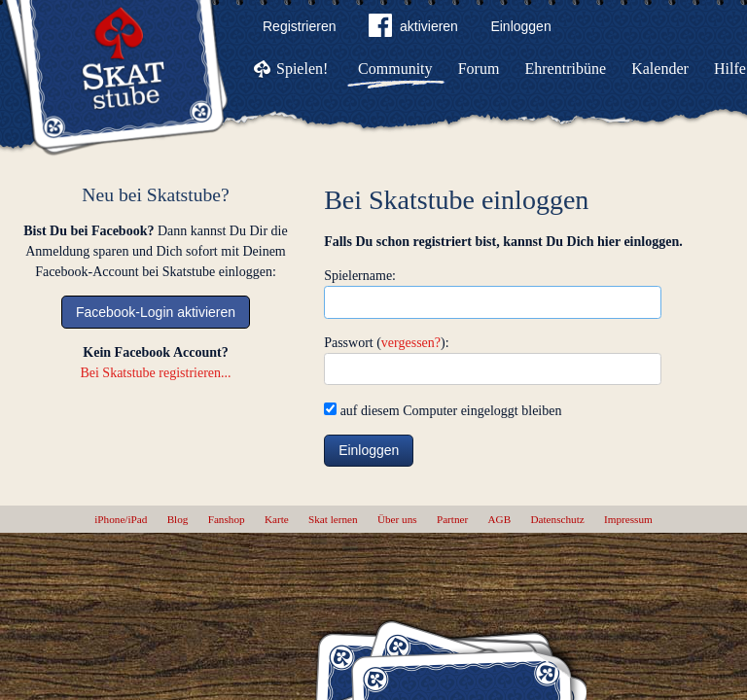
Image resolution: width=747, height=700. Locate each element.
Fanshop (227, 519)
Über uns (397, 519)
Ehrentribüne (566, 69)
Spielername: (360, 276)
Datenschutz (557, 519)
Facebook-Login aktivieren (156, 312)
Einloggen (520, 26)
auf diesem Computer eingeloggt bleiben (443, 411)
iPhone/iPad (121, 519)
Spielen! (302, 69)
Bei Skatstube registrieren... (155, 373)
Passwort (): (386, 343)
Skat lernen (333, 519)
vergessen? (411, 343)
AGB (500, 519)
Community (395, 69)
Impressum (628, 519)
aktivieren (413, 29)
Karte (277, 519)
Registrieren (299, 26)
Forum (479, 69)
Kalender (660, 69)
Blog (178, 519)
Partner (452, 519)
